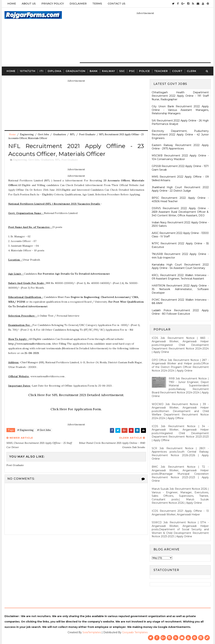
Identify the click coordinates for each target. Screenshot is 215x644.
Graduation (75, 71)
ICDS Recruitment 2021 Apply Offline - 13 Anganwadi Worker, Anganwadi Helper (180, 513)
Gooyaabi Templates (135, 632)
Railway (108, 71)
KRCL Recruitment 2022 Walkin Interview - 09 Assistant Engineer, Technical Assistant (180, 277)
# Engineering (25, 430)
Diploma (55, 71)
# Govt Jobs (44, 430)
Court (177, 71)
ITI (42, 71)
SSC (122, 71)
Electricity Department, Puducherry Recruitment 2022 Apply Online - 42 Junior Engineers (180, 134)
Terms (97, 4)
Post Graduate (87, 134)
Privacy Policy (53, 4)
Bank (94, 71)
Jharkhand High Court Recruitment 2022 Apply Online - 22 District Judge (180, 189)
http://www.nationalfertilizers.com (29, 344)
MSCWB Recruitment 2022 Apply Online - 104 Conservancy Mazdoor (180, 157)
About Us (29, 4)
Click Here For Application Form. (76, 409)
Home (12, 4)
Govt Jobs (43, 134)
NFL (72, 134)
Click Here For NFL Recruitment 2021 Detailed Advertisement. (76, 395)
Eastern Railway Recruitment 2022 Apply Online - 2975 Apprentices (180, 147)
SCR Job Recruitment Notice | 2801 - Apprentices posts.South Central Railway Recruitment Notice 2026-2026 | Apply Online (180, 454)
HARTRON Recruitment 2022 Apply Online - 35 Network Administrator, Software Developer (180, 289)
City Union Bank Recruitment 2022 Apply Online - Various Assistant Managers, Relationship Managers (180, 110)
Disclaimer (78, 4)
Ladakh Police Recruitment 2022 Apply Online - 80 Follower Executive (180, 312)
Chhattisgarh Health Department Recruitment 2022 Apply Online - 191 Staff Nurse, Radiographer (180, 96)
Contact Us (117, 4)
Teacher (161, 71)
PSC (132, 71)
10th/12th (28, 71)
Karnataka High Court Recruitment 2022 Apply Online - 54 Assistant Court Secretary (180, 266)
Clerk (192, 71)
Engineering (27, 134)
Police (145, 71)
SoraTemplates (92, 632)
